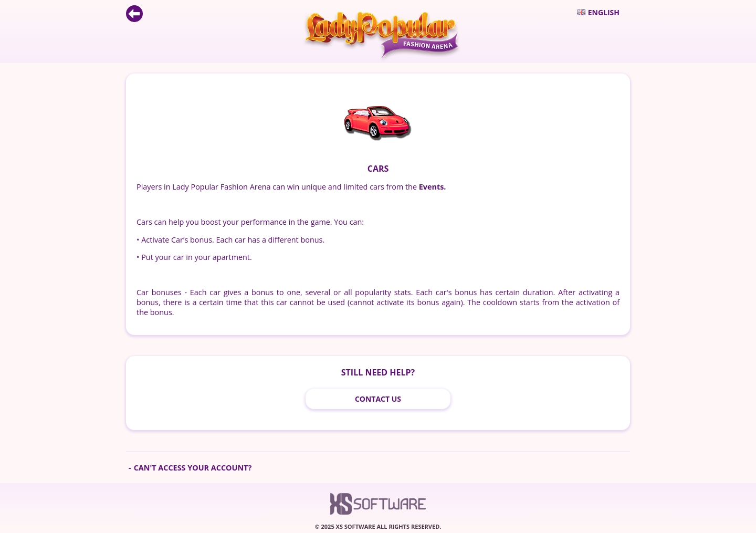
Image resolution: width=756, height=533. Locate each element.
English (598, 12)
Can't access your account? (193, 468)
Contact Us (378, 399)
